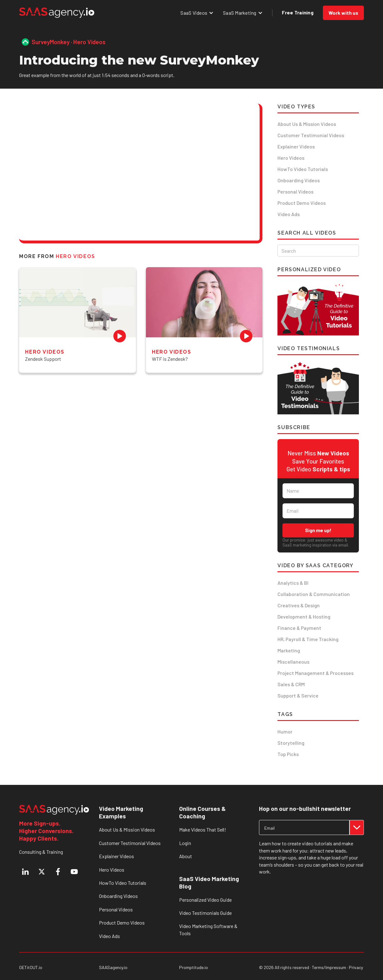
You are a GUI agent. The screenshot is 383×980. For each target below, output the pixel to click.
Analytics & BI (293, 583)
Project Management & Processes (316, 673)
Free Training (298, 12)
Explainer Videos (296, 146)
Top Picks (288, 754)
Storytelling (291, 743)
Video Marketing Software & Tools (208, 929)
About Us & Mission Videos (307, 124)
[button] (197, 13)
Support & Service (298, 695)
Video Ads (289, 214)
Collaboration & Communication (314, 594)
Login (185, 843)
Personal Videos (295, 192)
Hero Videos (291, 158)
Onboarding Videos (299, 180)
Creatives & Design (299, 605)
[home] (57, 13)
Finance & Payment (299, 628)
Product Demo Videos (302, 203)
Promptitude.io (194, 967)
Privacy (356, 967)
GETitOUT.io (31, 967)
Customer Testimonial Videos (311, 135)
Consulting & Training (41, 852)
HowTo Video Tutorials (303, 169)
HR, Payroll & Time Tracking (308, 639)
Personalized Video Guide (205, 900)
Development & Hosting (304, 617)
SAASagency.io (113, 967)
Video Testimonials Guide (205, 913)
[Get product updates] (304, 827)
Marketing (289, 650)
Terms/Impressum (329, 967)
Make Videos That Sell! (203, 830)
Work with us (343, 13)
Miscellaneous (293, 662)
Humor (285, 731)
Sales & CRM (291, 684)
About (186, 856)
